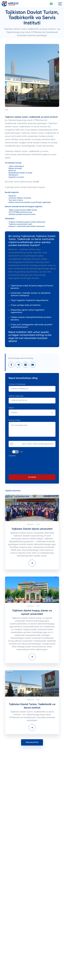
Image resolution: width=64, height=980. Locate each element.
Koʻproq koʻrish (32, 742)
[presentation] (26, 462)
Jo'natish (32, 477)
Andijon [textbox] (14, 413)
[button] (53, 4)
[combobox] (32, 413)
